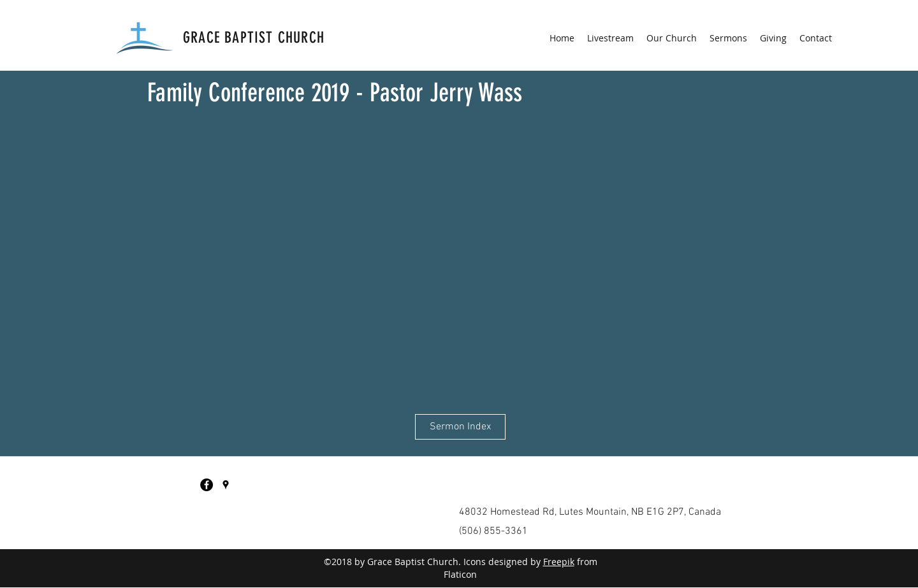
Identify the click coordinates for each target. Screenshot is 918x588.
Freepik (559, 562)
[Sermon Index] (460, 427)
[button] (672, 38)
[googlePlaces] (226, 485)
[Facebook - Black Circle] (207, 485)
